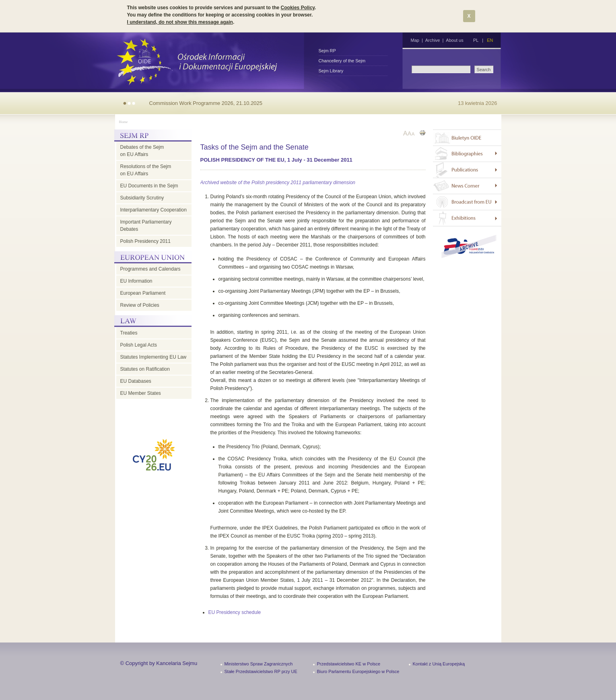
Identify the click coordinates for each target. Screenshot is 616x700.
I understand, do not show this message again (180, 22)
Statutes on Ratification (145, 369)
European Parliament (143, 293)
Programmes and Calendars (150, 269)
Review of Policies (140, 305)
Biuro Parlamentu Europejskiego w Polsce (358, 671)
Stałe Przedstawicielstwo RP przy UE (261, 671)
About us (454, 40)
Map (415, 40)
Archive (433, 40)
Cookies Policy (298, 8)
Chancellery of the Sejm (342, 61)
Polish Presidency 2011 (145, 241)
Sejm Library (331, 71)
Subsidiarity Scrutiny (142, 198)
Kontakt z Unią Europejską (439, 664)
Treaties (129, 333)
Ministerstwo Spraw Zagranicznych (259, 664)
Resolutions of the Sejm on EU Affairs (146, 170)
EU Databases (136, 381)
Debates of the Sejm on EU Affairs (142, 151)
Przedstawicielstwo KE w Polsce (349, 664)
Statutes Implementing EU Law (153, 357)
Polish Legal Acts (139, 345)
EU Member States (141, 393)
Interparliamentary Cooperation (153, 210)
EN (490, 40)
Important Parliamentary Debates (146, 226)
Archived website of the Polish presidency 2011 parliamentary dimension (278, 183)
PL (476, 40)
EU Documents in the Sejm (149, 186)
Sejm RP (327, 51)
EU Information (136, 281)
